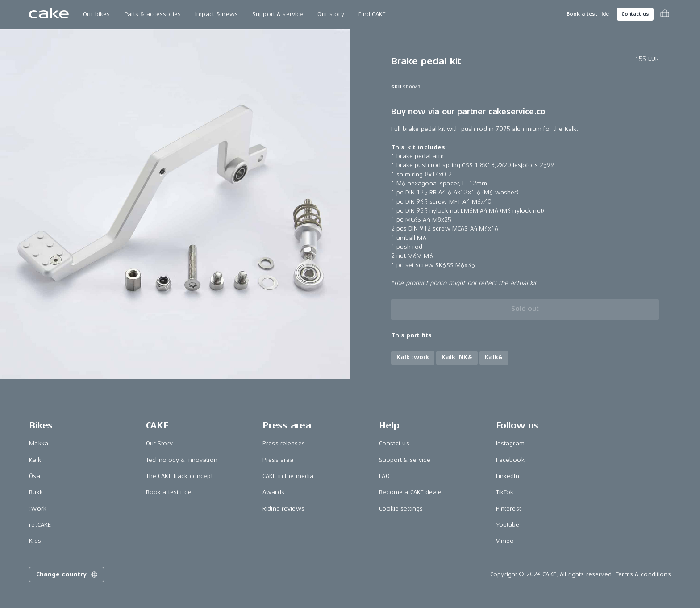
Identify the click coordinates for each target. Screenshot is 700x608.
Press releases (284, 443)
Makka (39, 443)
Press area (278, 460)
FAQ (384, 476)
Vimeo (505, 541)
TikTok (505, 492)
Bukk (36, 492)
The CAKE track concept (179, 476)
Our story (331, 14)
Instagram (510, 443)
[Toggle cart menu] (665, 14)
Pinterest (508, 509)
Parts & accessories (153, 14)
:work (38, 509)
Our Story (159, 443)
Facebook (510, 460)
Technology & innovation (182, 460)
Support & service (278, 14)
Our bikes (96, 14)
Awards (273, 492)
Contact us (635, 14)
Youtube (508, 525)
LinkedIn (508, 476)
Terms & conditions (643, 574)
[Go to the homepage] (49, 14)
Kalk (35, 460)
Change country (67, 574)
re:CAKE (40, 525)
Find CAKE (372, 14)
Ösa (34, 476)
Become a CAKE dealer (411, 492)
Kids (35, 541)
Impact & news (217, 14)
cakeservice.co (517, 112)
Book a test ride (588, 14)
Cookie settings (401, 509)
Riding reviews (283, 509)
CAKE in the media (288, 476)
